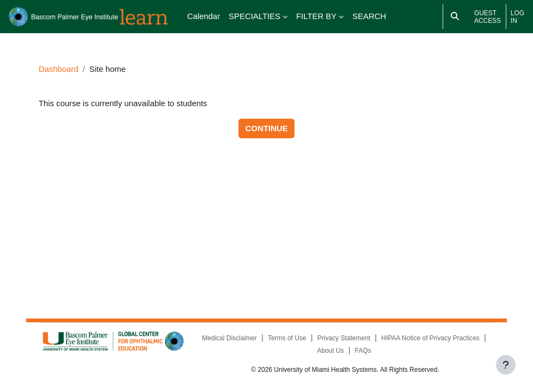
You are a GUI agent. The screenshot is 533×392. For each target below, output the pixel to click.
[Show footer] (506, 365)
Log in (517, 17)
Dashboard (59, 69)
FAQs (363, 351)
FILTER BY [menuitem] (316, 16)
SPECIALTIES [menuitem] (255, 16)
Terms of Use (287, 338)
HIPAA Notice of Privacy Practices (430, 338)
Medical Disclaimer (229, 338)
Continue (267, 128)
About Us (330, 351)
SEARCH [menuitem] (369, 16)
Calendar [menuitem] (204, 16)
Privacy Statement (344, 338)
